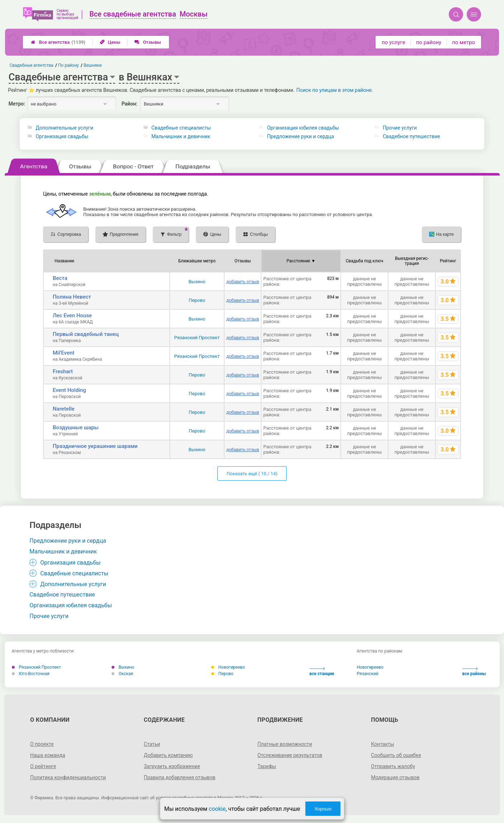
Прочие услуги (400, 128)
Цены (110, 42)
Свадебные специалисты (181, 128)
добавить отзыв (243, 282)
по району (429, 42)
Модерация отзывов (395, 777)
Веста (60, 278)
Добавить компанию (168, 755)
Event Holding (69, 390)
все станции (322, 672)
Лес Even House (72, 315)
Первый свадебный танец (86, 334)
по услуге (394, 42)
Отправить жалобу (393, 766)
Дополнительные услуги (64, 128)
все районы (474, 672)
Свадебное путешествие (411, 136)
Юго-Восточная (31, 674)
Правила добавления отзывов (180, 777)
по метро (463, 42)
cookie (217, 809)
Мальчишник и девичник (181, 136)
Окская (123, 674)
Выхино (197, 282)
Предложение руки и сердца (300, 136)
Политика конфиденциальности (68, 777)
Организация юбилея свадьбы (303, 128)
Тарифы (267, 766)
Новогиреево (228, 667)
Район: (129, 104)
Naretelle (64, 409)
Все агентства (58, 42)
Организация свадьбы (62, 136)
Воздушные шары (76, 427)
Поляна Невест (72, 297)
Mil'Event (63, 353)
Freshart (63, 371)
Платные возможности (285, 744)
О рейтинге (43, 766)
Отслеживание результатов (290, 755)
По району (69, 65)
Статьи (152, 744)
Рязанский (368, 674)
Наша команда (48, 755)
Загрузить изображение (172, 766)
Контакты (382, 744)
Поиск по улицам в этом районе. (335, 90)
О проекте (42, 744)
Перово (197, 300)
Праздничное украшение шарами (95, 446)
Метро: (17, 104)
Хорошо (323, 809)
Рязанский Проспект (197, 338)
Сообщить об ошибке (396, 755)
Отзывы (148, 42)
